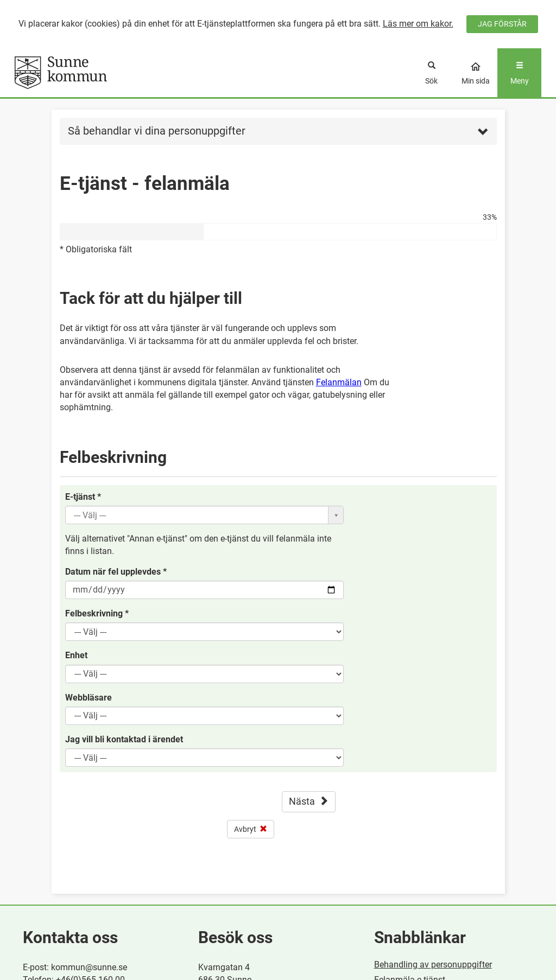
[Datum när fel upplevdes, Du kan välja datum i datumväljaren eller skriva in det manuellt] (204, 590)
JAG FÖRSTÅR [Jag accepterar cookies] (502, 24)
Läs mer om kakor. (418, 24)
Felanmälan (339, 382)
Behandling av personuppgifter (433, 965)
